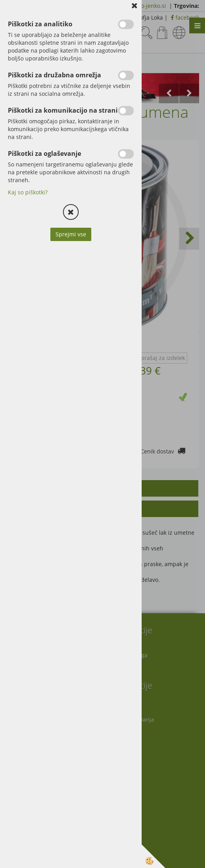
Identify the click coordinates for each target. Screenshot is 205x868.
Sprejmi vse (71, 234)
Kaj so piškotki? (28, 192)
